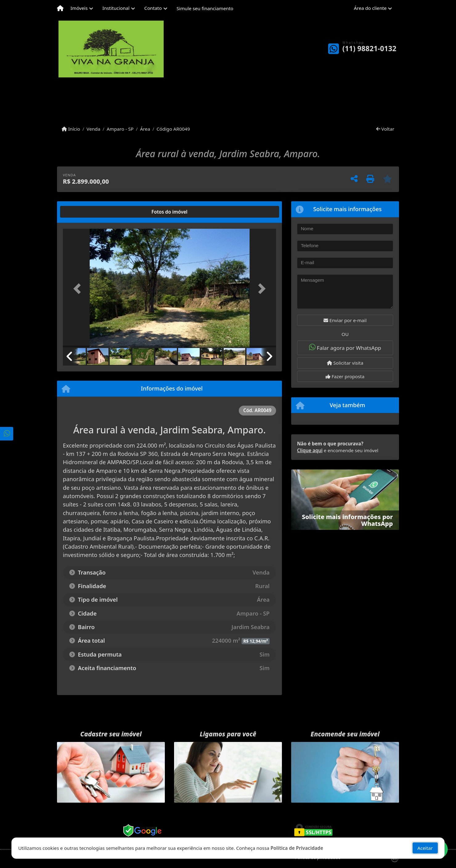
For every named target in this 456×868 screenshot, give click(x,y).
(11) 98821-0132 (369, 49)
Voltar (385, 129)
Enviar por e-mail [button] (345, 320)
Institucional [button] (116, 8)
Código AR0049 (173, 129)
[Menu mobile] (60, 8)
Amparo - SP (120, 129)
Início (71, 129)
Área (145, 129)
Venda (94, 129)
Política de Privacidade (297, 848)
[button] (79, 289)
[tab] (83, 212)
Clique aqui (310, 450)
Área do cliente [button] (370, 8)
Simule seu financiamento (205, 8)
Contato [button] (153, 8)
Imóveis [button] (79, 8)
